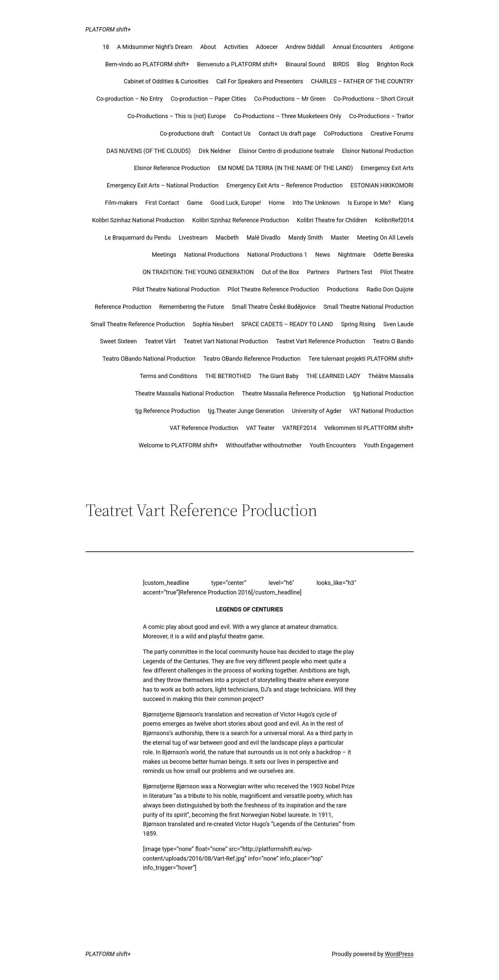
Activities (236, 47)
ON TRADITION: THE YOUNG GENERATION (198, 272)
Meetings (164, 255)
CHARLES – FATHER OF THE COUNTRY (362, 81)
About (208, 47)
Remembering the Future (191, 307)
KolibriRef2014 (394, 220)
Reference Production (123, 307)
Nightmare (352, 255)
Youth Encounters (333, 445)
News (323, 255)
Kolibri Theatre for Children (332, 220)
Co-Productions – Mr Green (290, 99)
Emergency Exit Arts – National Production (163, 185)
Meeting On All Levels (385, 237)
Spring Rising (358, 324)
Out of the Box (281, 272)
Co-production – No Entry (130, 99)
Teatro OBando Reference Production (252, 359)
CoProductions (343, 133)
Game (195, 203)
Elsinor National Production (378, 151)
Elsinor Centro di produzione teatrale (286, 151)
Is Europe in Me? (369, 203)
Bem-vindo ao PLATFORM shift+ (147, 64)
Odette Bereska (393, 255)
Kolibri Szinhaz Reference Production (241, 220)
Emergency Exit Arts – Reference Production (284, 185)
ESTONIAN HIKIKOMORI (382, 185)
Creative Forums (392, 133)
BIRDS (341, 64)
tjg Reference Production (167, 411)
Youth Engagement (389, 445)
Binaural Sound (305, 64)
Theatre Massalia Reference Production (293, 393)
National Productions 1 (277, 255)
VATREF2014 (300, 428)
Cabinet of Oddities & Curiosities (166, 81)
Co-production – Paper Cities (208, 99)
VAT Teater (260, 428)
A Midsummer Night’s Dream (155, 47)
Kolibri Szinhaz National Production (138, 220)
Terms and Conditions (169, 376)
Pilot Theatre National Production (176, 289)
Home (277, 203)
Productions (343, 289)
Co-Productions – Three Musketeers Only (288, 116)
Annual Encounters (357, 47)
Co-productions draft (187, 133)
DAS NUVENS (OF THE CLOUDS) (148, 151)
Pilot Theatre (397, 272)
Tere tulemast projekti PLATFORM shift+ (361, 359)
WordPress (399, 954)
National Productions (212, 255)
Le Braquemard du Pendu (138, 237)
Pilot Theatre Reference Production (273, 289)
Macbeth (227, 237)
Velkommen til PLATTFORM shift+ (369, 428)
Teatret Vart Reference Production (320, 341)
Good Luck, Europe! (236, 203)
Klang (406, 203)
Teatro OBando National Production (149, 359)
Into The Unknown (316, 203)
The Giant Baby (279, 376)
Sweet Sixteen (119, 341)
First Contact (162, 203)
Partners (318, 272)
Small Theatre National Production (368, 307)
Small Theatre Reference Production (138, 324)
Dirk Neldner (215, 151)
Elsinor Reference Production (172, 168)
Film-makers (121, 203)
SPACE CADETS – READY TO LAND (287, 324)
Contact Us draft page (287, 133)
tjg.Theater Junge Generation (246, 411)
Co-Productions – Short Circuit (374, 99)
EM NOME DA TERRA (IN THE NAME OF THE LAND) (285, 168)
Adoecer (267, 47)
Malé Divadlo (263, 237)
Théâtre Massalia (391, 376)
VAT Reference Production (204, 428)
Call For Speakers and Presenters (260, 81)
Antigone (402, 47)
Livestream (193, 237)
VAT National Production (382, 411)
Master (340, 237)
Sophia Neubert (213, 324)
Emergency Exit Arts (387, 168)
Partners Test (355, 272)
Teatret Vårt (160, 341)
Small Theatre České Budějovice (274, 307)
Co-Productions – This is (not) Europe (177, 116)
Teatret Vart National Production (226, 341)
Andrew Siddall (305, 47)
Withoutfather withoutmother (264, 445)
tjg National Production (383, 393)
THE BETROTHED (228, 376)
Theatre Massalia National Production (184, 393)
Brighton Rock (395, 64)
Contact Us (236, 133)
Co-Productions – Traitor (381, 116)
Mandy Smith (306, 237)
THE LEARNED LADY (333, 376)
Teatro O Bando (393, 341)
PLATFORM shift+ (108, 29)
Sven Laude (398, 324)
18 (106, 47)
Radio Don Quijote (390, 289)
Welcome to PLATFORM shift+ (178, 445)
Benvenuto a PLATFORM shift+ (238, 64)
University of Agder (317, 411)
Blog (363, 64)
